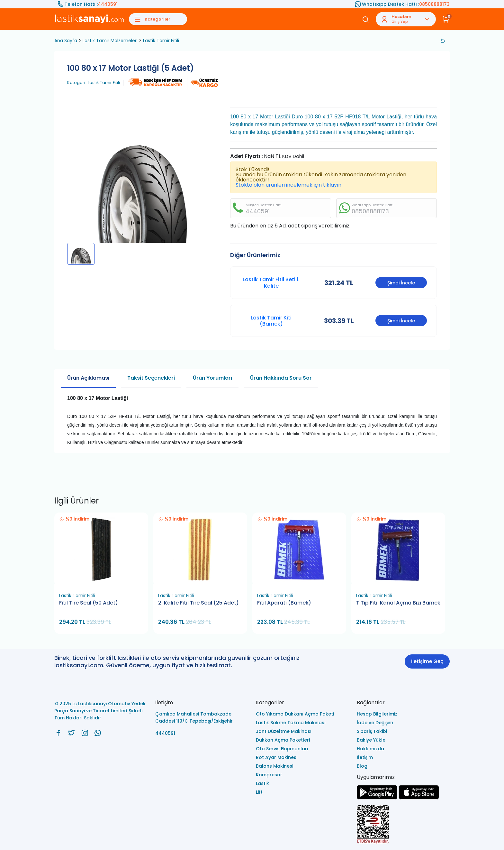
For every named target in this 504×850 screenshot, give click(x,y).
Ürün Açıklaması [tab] (88, 378)
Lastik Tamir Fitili (161, 41)
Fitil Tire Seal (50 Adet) (89, 603)
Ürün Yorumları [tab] (212, 378)
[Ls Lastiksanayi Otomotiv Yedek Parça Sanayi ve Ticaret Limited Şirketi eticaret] (403, 825)
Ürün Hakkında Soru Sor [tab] (281, 378)
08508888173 (434, 4)
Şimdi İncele (401, 283)
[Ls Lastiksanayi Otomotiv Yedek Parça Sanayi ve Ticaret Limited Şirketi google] (377, 798)
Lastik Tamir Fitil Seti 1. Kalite (271, 282)
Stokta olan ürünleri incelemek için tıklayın (288, 185)
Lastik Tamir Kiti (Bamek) (271, 321)
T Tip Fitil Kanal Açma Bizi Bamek (398, 603)
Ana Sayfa (66, 41)
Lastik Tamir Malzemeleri (110, 41)
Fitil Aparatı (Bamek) (284, 603)
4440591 (108, 4)
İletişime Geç (427, 661)
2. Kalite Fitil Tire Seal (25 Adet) (198, 603)
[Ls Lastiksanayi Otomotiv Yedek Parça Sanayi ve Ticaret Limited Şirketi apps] (419, 798)
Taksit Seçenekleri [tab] (151, 378)
